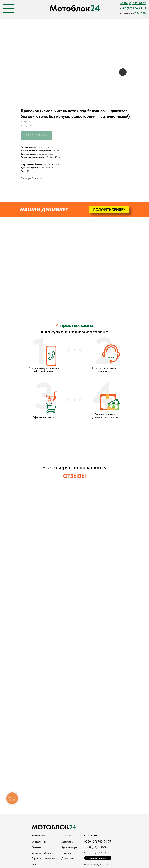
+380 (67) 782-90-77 (98, 841)
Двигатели (68, 858)
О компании (39, 842)
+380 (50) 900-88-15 (98, 847)
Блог (34, 864)
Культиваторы (69, 847)
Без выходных (133, 13)
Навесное (67, 853)
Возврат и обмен (41, 853)
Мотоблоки (68, 842)
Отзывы (36, 847)
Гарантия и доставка (44, 858)
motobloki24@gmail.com (96, 864)
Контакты (91, 836)
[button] (109, 210)
